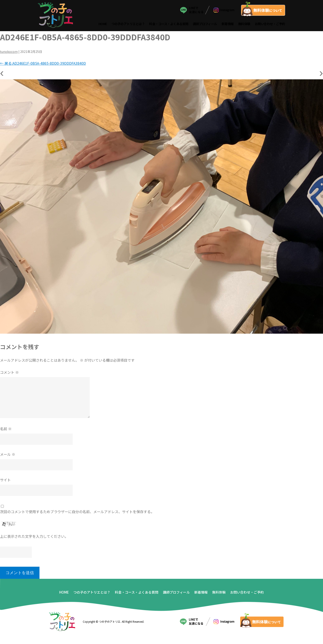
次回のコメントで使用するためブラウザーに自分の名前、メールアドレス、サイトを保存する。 (77, 512)
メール (8, 455)
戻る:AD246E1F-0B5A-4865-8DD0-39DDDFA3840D (43, 64)
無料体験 (244, 24)
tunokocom (9, 52)
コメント (9, 373)
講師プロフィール (205, 24)
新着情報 (228, 24)
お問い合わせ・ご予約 (270, 24)
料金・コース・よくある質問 (169, 24)
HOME (103, 24)
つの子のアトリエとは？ (128, 24)
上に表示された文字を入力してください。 (34, 537)
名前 (6, 429)
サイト (5, 480)
